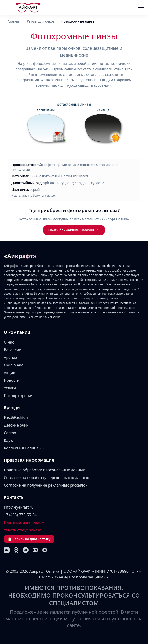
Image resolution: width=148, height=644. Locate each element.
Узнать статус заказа (23, 530)
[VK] (7, 550)
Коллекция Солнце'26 (24, 448)
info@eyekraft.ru (19, 507)
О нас (9, 342)
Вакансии (13, 350)
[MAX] (45, 550)
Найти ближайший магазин (74, 230)
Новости (12, 380)
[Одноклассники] (16, 550)
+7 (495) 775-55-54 (20, 515)
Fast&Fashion (16, 417)
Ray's (8, 440)
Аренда (11, 357)
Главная (14, 21)
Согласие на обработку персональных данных (46, 478)
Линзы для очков (41, 21)
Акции (10, 373)
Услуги (10, 388)
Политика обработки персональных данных (44, 470)
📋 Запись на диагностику (29, 539)
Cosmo (10, 433)
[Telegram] (26, 550)
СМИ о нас (13, 365)
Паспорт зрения (19, 396)
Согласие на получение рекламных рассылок (46, 485)
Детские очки (16, 425)
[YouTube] (35, 550)
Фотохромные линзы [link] (78, 21)
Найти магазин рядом (24, 522)
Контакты (14, 497)
